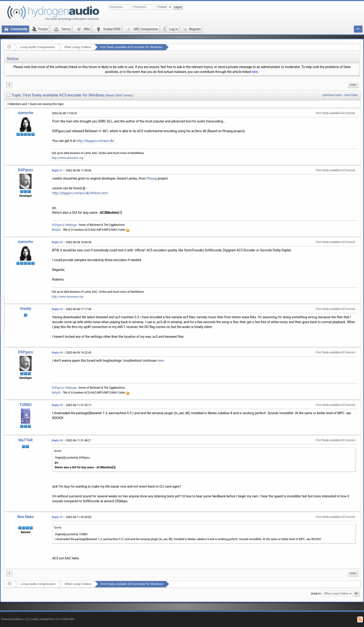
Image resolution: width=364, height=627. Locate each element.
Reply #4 (57, 353)
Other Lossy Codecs (78, 47)
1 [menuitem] (9, 85)
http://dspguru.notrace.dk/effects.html (80, 193)
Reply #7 (57, 517)
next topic (351, 95)
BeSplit (56, 230)
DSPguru (26, 170)
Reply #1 (57, 171)
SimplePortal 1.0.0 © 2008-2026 (57, 619)
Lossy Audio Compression (37, 47)
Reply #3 (57, 309)
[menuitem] (353, 85)
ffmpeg (152, 178)
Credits (34, 619)
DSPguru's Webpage (64, 225)
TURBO (26, 405)
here (255, 72)
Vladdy (26, 309)
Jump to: (316, 593)
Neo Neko (26, 517)
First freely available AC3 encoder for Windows (131, 47)
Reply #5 (57, 405)
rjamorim (26, 113)
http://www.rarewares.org (67, 158)
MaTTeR (26, 440)
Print (353, 85)
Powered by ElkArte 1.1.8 (15, 619)
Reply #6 (57, 440)
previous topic (332, 95)
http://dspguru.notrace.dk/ (95, 141)
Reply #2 (57, 242)
